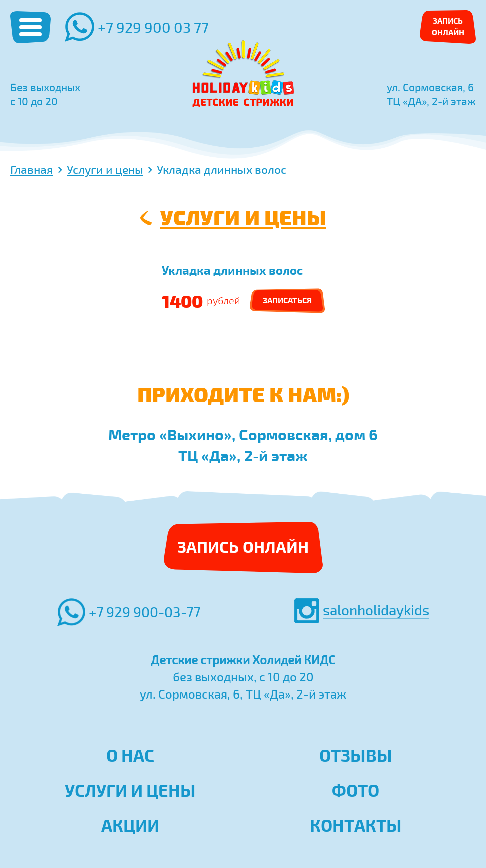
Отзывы (356, 755)
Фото (355, 790)
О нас (130, 755)
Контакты (356, 825)
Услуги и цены (243, 217)
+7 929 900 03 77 (137, 27)
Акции (130, 825)
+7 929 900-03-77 (129, 612)
